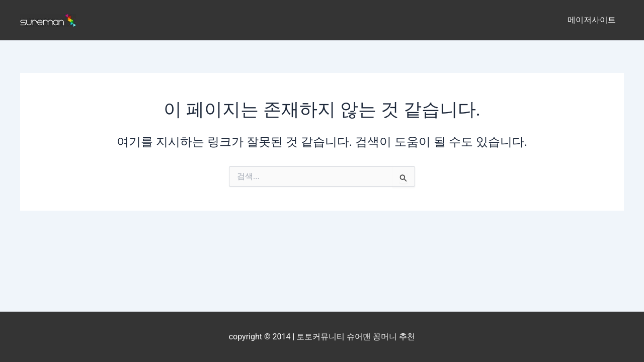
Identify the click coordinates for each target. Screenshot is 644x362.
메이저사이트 (592, 20)
